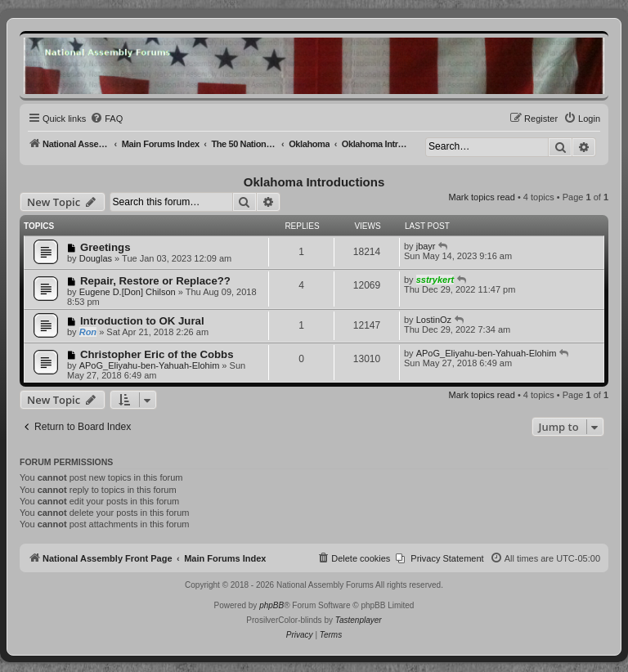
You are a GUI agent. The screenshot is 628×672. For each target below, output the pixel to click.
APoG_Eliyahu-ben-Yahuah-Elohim (150, 365)
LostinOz (434, 320)
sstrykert (435, 280)
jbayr (426, 246)
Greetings (105, 247)
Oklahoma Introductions (314, 182)
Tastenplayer (359, 620)
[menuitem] (106, 119)
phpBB (271, 605)
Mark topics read (482, 197)
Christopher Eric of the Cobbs (157, 354)
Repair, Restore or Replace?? (155, 281)
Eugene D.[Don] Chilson (128, 292)
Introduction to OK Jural (142, 321)
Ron (88, 332)
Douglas (96, 258)
